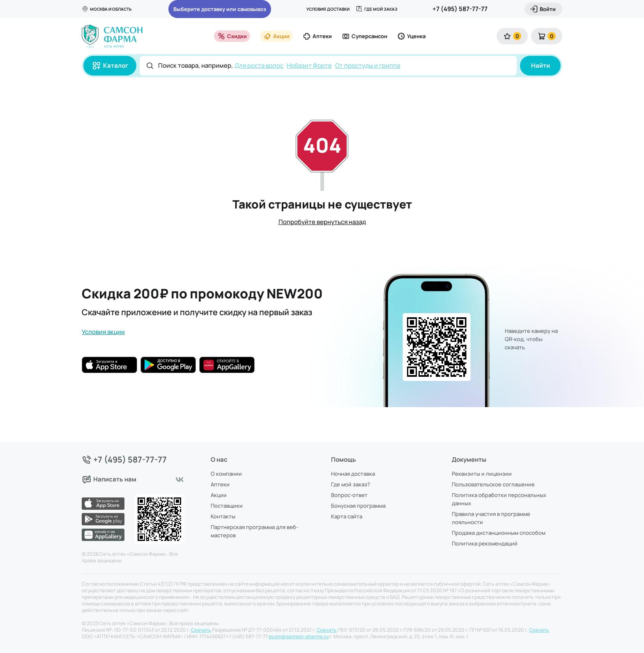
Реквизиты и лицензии (482, 474)
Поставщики (227, 506)
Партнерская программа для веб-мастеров (254, 531)
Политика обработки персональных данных (499, 499)
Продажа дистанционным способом (499, 533)
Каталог (110, 66)
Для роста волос (259, 65)
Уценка (411, 36)
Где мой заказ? (351, 484)
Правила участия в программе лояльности (491, 518)
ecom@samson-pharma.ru (299, 637)
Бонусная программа (358, 506)
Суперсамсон (365, 36)
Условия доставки (328, 9)
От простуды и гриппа (368, 65)
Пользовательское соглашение (493, 484)
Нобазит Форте (309, 65)
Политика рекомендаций (485, 543)
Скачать (201, 630)
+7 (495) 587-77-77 (460, 9)
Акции (276, 36)
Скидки (232, 36)
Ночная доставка (353, 474)
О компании (226, 474)
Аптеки (317, 36)
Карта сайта (347, 516)
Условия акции (103, 332)
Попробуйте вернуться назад (322, 222)
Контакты (223, 516)
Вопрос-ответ (349, 495)
